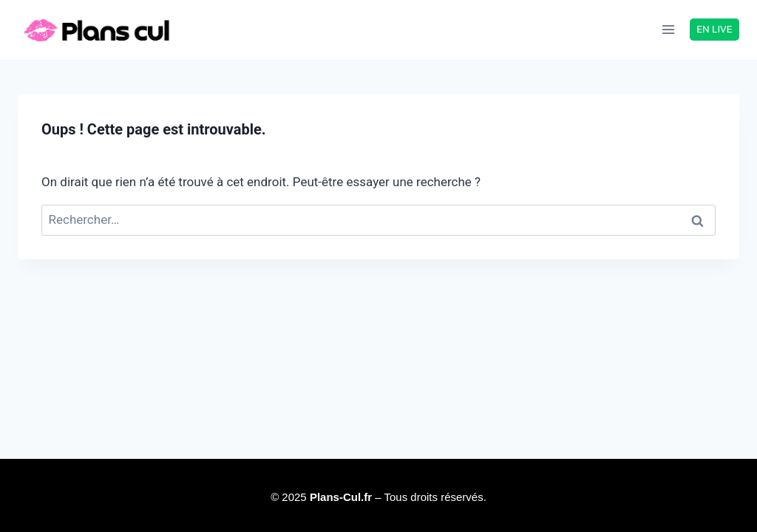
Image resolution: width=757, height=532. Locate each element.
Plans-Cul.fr (342, 497)
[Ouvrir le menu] (669, 29)
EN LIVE (714, 29)
